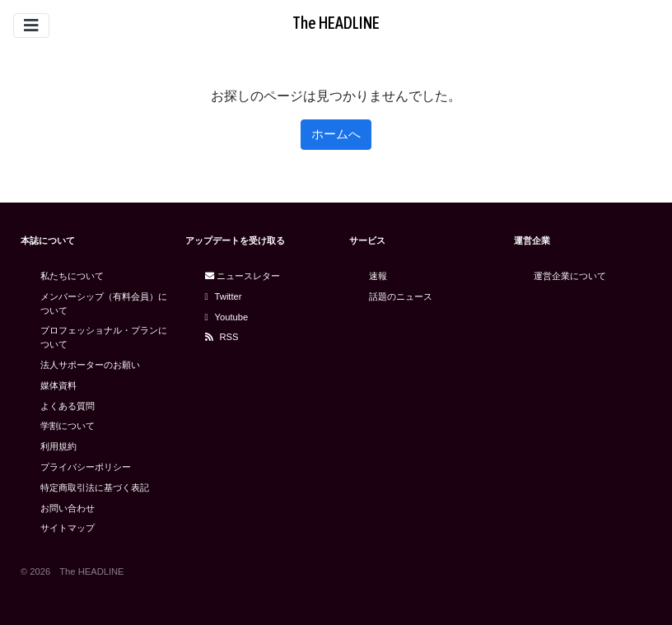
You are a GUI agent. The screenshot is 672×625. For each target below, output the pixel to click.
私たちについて (72, 276)
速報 (378, 276)
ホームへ (336, 134)
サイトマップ (68, 528)
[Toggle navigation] (31, 26)
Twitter (224, 296)
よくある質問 (68, 406)
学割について (68, 426)
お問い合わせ (68, 508)
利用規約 (58, 446)
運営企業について (570, 276)
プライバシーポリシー (86, 467)
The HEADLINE (336, 23)
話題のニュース (401, 296)
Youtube (227, 317)
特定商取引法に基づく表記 (95, 487)
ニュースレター (243, 276)
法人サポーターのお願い (90, 365)
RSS (222, 337)
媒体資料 (58, 385)
